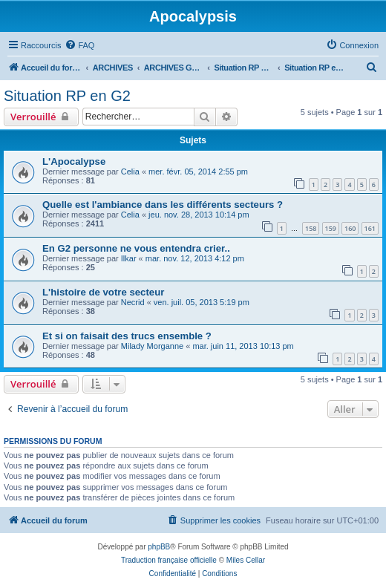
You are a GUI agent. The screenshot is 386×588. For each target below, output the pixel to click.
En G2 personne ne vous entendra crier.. (136, 248)
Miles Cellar (246, 560)
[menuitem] (79, 45)
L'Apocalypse (74, 161)
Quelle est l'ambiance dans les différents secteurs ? (163, 205)
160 (350, 228)
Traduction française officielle (169, 560)
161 (370, 228)
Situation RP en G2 (67, 96)
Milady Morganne (152, 346)
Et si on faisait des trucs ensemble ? (127, 336)
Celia (130, 171)
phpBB (159, 547)
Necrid (133, 302)
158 (311, 228)
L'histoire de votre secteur (103, 292)
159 (331, 228)
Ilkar (129, 258)
